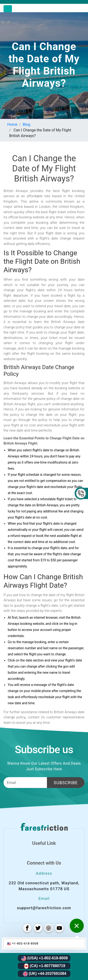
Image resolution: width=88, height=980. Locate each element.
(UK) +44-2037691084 (45, 974)
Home (12, 124)
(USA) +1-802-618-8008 (44, 958)
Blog (27, 124)
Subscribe (66, 783)
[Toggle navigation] (8, 9)
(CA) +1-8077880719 (44, 966)
